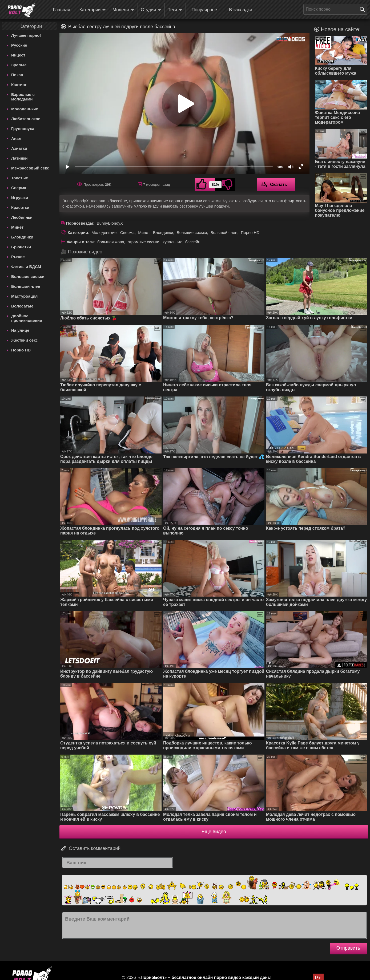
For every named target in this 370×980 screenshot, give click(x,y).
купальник (172, 242)
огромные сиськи (144, 242)
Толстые (20, 178)
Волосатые (22, 306)
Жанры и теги (80, 242)
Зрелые (19, 65)
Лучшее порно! (26, 35)
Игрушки (20, 198)
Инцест (18, 55)
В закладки (241, 10)
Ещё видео (214, 832)
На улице (20, 330)
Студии (151, 10)
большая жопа (111, 242)
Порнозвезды (80, 223)
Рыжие (18, 257)
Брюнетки (21, 247)
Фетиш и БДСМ (26, 267)
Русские (19, 45)
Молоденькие (25, 109)
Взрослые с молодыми (23, 97)
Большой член (26, 286)
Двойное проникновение (27, 318)
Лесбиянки (22, 217)
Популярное (204, 10)
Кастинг (19, 85)
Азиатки (19, 148)
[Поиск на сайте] (364, 9)
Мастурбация (24, 296)
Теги (175, 10)
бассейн (193, 242)
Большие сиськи (28, 276)
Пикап (17, 75)
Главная (61, 10)
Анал (16, 138)
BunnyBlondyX (110, 223)
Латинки (19, 158)
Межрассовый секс (30, 168)
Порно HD (21, 350)
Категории (93, 10)
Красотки (20, 207)
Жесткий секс (25, 340)
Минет (17, 227)
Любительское (26, 119)
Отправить (348, 948)
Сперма (19, 188)
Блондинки (22, 237)
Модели (123, 10)
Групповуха (23, 129)
